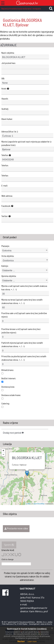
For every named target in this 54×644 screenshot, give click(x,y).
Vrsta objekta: (8, 256)
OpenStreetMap (39, 504)
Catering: (6, 403)
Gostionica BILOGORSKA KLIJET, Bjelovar (22, 22)
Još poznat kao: (9, 63)
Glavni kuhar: (7, 119)
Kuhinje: (5, 266)
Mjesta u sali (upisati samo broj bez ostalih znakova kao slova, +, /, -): (24, 288)
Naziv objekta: (8, 53)
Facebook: (7, 206)
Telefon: (6, 155)
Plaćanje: (6, 246)
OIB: (3, 78)
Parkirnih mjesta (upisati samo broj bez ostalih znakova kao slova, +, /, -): (22, 344)
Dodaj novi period (13, 433)
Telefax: (5, 175)
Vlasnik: (5, 99)
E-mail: (5, 186)
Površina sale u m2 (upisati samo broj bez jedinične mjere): (24, 315)
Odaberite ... (8, 270)
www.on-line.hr (46, 624)
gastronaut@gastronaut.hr (34, 608)
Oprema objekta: (9, 276)
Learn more (32, 642)
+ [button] (3, 451)
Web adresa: (7, 196)
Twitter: (6, 216)
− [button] (3, 455)
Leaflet (28, 504)
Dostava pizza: (8, 387)
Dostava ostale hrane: (11, 395)
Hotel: (5, 88)
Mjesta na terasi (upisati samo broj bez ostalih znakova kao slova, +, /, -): (22, 301)
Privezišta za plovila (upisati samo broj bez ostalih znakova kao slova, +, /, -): (24, 358)
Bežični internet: (9, 378)
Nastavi (21, 641)
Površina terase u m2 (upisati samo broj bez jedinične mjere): (21, 331)
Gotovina (7, 251)
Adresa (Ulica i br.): (10, 131)
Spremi (9, 545)
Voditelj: (5, 109)
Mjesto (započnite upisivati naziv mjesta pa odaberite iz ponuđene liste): (26, 143)
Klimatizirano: (8, 370)
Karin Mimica (36, 611)
